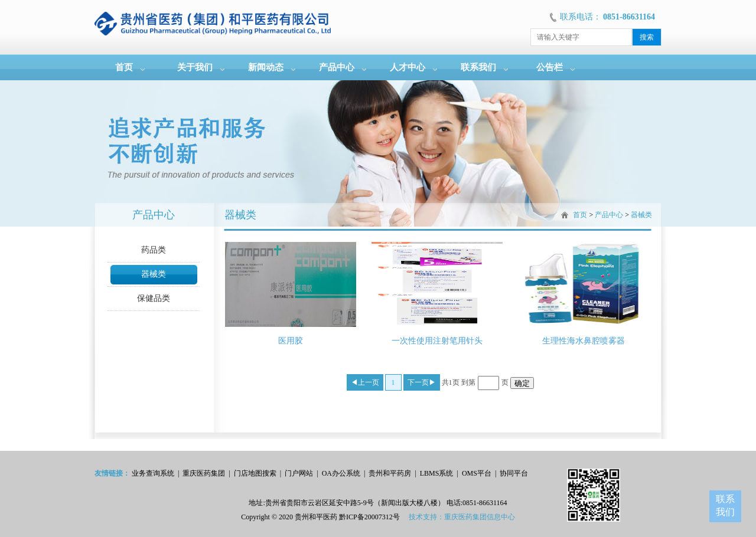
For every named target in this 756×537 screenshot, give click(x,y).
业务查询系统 (153, 473)
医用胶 (291, 341)
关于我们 (195, 67)
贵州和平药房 (390, 473)
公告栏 (550, 67)
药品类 (154, 250)
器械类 (154, 274)
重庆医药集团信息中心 (480, 517)
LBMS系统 (437, 473)
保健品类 (154, 298)
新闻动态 (266, 67)
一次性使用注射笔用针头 (437, 341)
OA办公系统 (341, 473)
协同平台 (514, 473)
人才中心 (408, 67)
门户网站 (299, 473)
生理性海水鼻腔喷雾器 (584, 341)
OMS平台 (477, 473)
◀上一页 (365, 382)
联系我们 (478, 67)
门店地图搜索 (255, 473)
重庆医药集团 (204, 473)
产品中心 (337, 67)
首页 (124, 67)
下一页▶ (422, 382)
